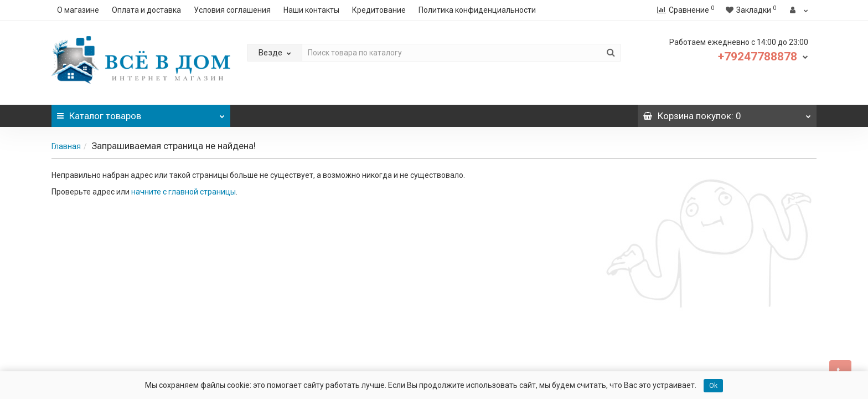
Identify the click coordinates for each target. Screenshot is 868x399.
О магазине (78, 10)
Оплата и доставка (146, 10)
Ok (713, 386)
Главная (66, 146)
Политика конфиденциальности (477, 10)
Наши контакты (311, 10)
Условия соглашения (232, 10)
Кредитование (379, 10)
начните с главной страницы (184, 192)
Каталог (141, 113)
